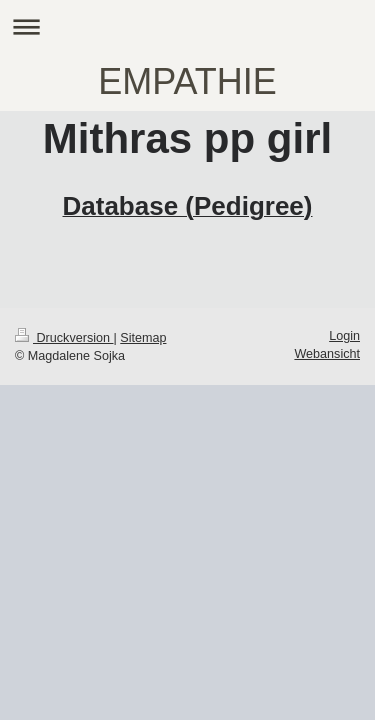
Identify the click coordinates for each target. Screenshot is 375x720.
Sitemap (143, 338)
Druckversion (64, 338)
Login (344, 336)
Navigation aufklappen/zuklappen (187, 26)
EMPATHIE (187, 81)
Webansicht (327, 354)
